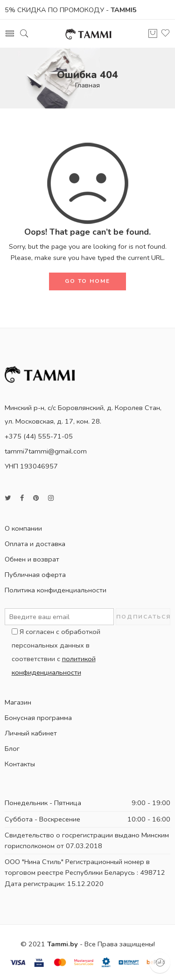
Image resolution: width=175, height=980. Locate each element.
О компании (23, 528)
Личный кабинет (31, 733)
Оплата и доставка (35, 544)
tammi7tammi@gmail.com (46, 451)
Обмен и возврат (32, 559)
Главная (87, 85)
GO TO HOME (87, 281)
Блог (12, 749)
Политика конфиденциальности (56, 590)
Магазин (18, 702)
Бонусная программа (38, 718)
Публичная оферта (35, 575)
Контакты (20, 764)
